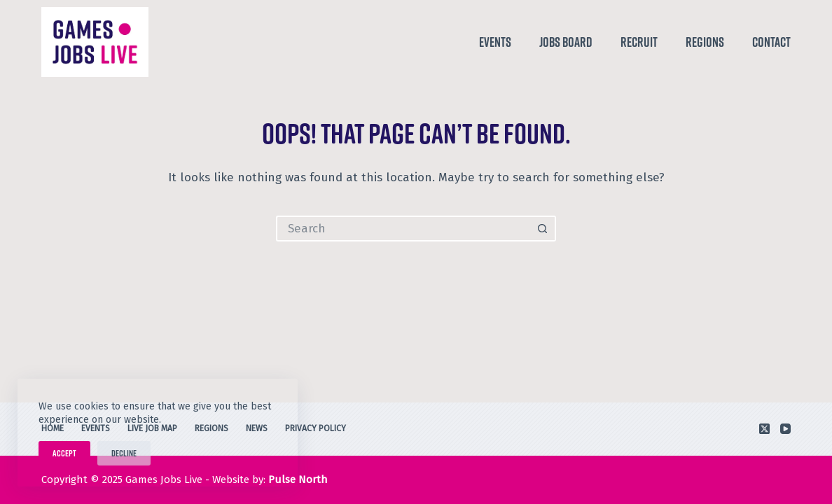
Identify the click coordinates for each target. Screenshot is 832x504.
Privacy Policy (316, 428)
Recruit (639, 42)
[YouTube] (785, 429)
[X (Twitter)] (764, 429)
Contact (771, 42)
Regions (705, 42)
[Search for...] (403, 229)
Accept (64, 453)
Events (495, 42)
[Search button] (543, 229)
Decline (124, 453)
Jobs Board (566, 42)
